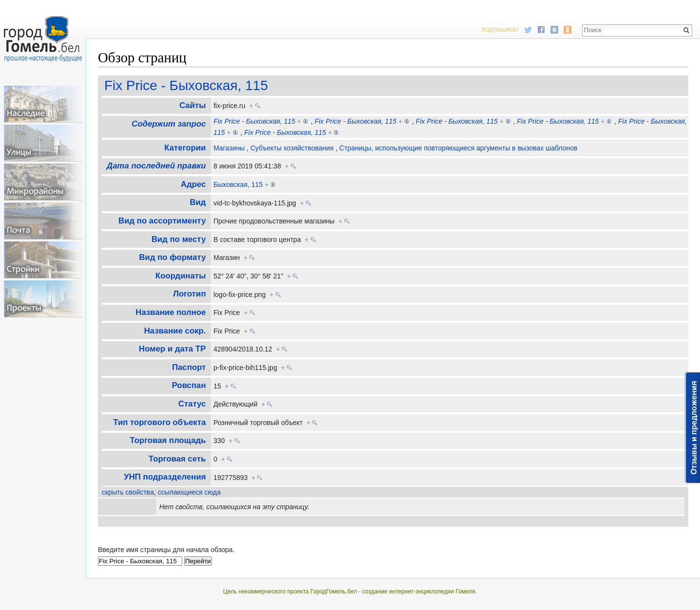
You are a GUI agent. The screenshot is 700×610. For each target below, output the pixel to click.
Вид (198, 202)
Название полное (170, 312)
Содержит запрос (169, 124)
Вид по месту (179, 239)
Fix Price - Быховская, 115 (186, 85)
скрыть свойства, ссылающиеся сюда (161, 492)
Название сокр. (175, 331)
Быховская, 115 (238, 185)
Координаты (181, 276)
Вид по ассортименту (162, 221)
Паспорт (189, 367)
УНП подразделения (165, 477)
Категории (185, 148)
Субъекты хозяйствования (292, 148)
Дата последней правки (156, 166)
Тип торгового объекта (159, 422)
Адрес (193, 184)
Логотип (189, 294)
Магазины (229, 148)
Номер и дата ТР (172, 349)
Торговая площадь (168, 440)
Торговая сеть (177, 459)
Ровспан (189, 385)
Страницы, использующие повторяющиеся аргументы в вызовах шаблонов (459, 148)
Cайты (192, 105)
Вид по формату (172, 257)
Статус (192, 404)
